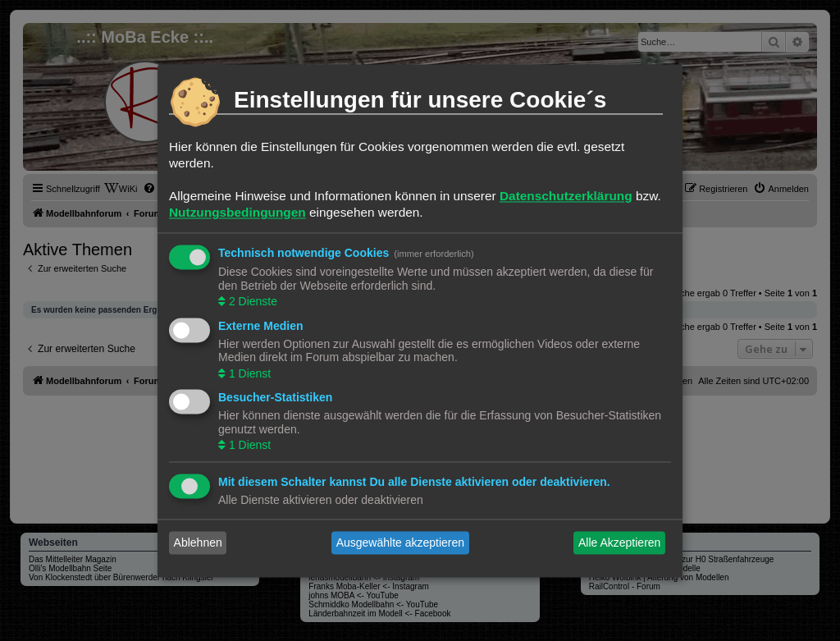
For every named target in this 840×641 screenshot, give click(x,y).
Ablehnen (198, 543)
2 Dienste (251, 302)
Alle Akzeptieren (619, 543)
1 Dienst (248, 373)
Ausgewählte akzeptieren (400, 543)
